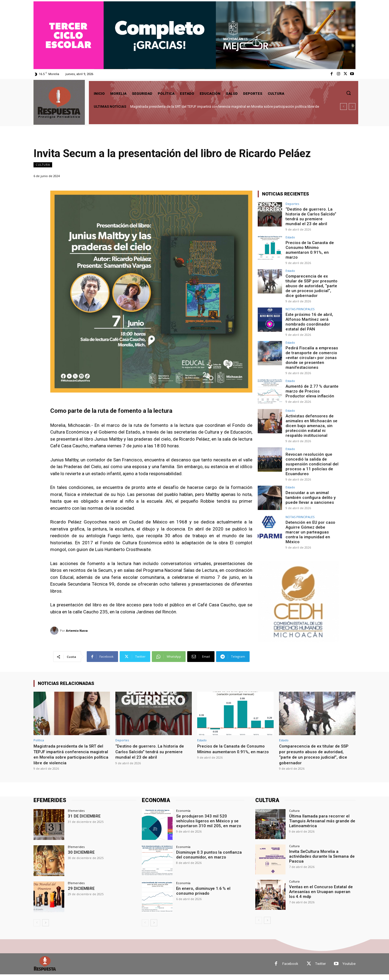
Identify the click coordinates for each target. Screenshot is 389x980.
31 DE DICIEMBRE (83, 821)
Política (39, 740)
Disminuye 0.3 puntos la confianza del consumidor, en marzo (209, 860)
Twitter (321, 969)
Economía (183, 816)
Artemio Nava (77, 631)
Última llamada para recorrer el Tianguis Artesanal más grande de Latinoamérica (320, 826)
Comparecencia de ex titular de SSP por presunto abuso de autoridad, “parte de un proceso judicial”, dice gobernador (310, 280)
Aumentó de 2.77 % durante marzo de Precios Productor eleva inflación (311, 381)
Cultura (43, 165)
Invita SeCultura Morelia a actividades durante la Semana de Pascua (319, 861)
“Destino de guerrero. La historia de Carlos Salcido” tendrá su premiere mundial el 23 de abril (310, 216)
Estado (290, 236)
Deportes (292, 204)
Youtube (349, 969)
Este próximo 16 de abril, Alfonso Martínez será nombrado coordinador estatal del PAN (307, 314)
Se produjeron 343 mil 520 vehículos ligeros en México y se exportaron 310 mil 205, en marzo (210, 826)
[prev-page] (37, 928)
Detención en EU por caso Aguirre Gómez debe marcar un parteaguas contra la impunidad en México (311, 516)
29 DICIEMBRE (80, 894)
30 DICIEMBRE (80, 857)
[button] (348, 93)
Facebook (290, 969)
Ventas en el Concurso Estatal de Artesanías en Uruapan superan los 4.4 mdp (320, 897)
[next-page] (46, 928)
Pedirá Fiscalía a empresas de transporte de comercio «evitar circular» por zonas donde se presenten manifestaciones (310, 349)
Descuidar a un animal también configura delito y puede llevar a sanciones (309, 484)
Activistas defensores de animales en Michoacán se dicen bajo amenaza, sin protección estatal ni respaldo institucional (312, 415)
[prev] (343, 107)
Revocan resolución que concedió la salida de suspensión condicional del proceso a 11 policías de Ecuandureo (310, 452)
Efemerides (76, 816)
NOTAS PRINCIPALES (300, 302)
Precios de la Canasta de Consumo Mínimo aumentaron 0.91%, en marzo (311, 246)
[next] (352, 107)
